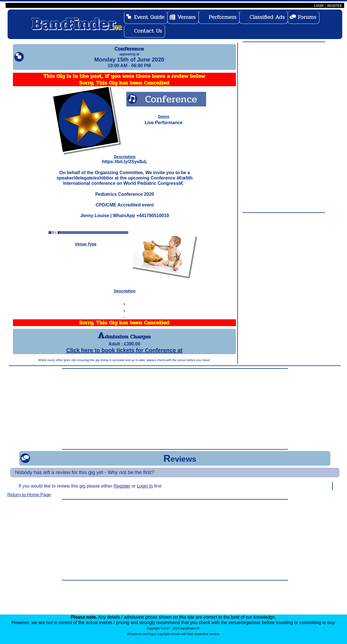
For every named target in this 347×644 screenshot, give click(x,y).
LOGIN (319, 6)
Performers (223, 17)
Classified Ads (267, 17)
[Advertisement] (284, 128)
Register (122, 491)
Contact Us (148, 31)
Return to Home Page (29, 500)
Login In (145, 491)
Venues (187, 17)
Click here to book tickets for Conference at (124, 355)
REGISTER (335, 6)
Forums (307, 17)
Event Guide (149, 17)
